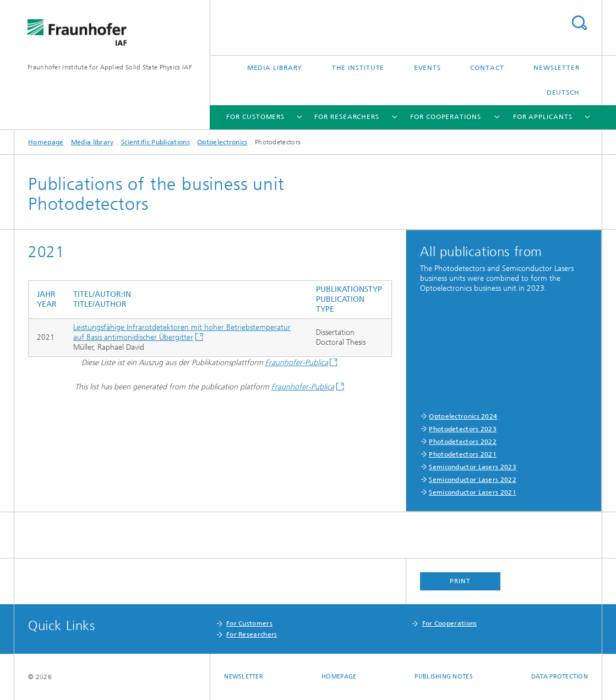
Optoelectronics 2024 (463, 416)
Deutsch (563, 93)
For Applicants (543, 117)
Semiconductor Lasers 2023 (473, 467)
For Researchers (347, 117)
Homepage (46, 142)
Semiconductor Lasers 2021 (473, 492)
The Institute (358, 68)
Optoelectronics (222, 142)
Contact (487, 68)
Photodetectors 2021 (463, 454)
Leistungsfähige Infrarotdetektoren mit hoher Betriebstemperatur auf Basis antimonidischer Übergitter (182, 332)
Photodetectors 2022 (463, 442)
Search (579, 23)
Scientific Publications (156, 142)
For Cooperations (445, 117)
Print (460, 581)
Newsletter (557, 68)
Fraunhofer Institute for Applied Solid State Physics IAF (110, 67)
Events (427, 68)
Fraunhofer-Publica (297, 363)
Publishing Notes (443, 677)
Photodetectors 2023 (463, 429)
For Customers (255, 117)
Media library (275, 68)
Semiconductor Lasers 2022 (473, 480)
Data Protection (560, 677)
